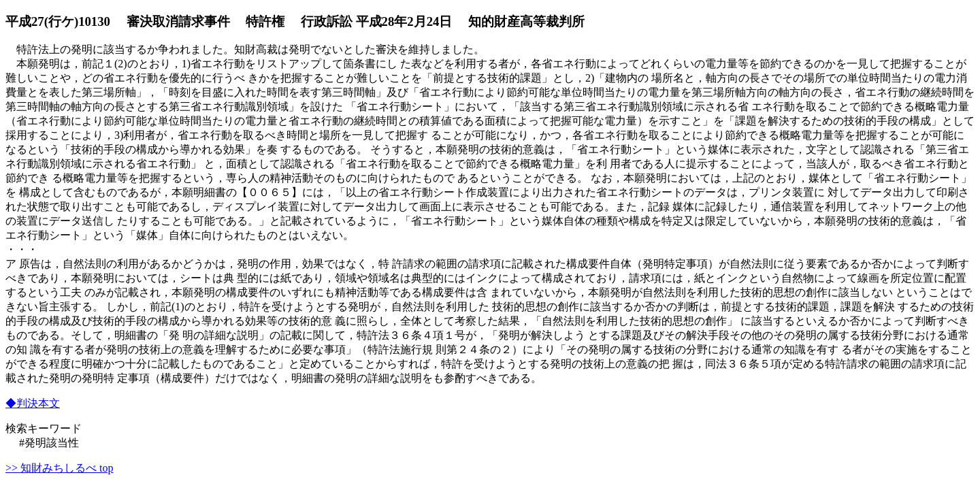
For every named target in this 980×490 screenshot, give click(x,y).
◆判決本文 (33, 403)
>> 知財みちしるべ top (60, 468)
